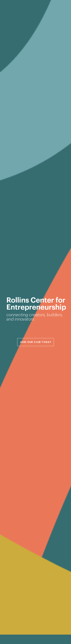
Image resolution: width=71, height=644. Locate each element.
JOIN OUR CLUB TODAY (36, 342)
